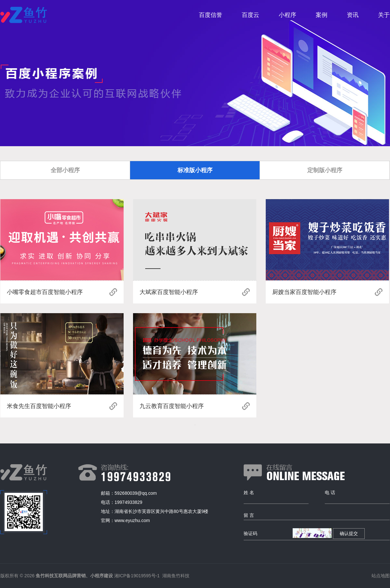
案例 (322, 15)
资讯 (353, 15)
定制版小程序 (325, 170)
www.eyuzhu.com (132, 520)
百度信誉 (211, 15)
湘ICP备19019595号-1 (137, 576)
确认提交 (349, 533)
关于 (384, 15)
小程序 (287, 15)
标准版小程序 (195, 170)
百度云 (250, 15)
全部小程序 (65, 170)
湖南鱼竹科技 (176, 576)
